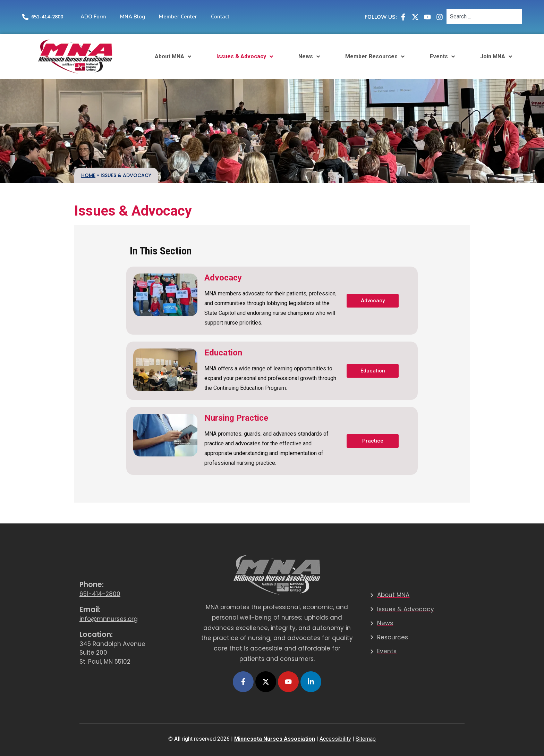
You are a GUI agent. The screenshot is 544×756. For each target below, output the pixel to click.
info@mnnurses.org (109, 619)
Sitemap (366, 739)
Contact (220, 17)
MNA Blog (133, 17)
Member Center (178, 17)
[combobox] (484, 16)
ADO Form (93, 17)
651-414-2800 (47, 17)
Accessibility (335, 739)
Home (88, 175)
